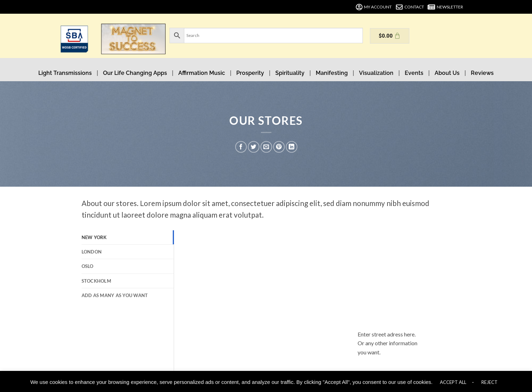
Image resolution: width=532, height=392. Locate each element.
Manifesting (332, 73)
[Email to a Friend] (266, 147)
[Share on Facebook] (241, 147)
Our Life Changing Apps (135, 73)
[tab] (128, 237)
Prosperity (250, 73)
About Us (447, 73)
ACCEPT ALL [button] (453, 382)
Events (414, 73)
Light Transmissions (65, 73)
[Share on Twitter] (254, 147)
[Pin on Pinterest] (279, 147)
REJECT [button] (489, 382)
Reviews (482, 73)
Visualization (376, 73)
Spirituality (290, 73)
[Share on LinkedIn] (292, 147)
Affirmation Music (202, 73)
